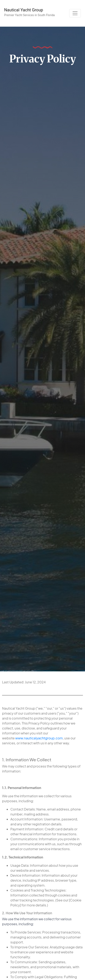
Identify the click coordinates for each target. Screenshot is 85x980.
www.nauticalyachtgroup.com (39, 738)
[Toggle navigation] (75, 13)
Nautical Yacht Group (24, 10)
